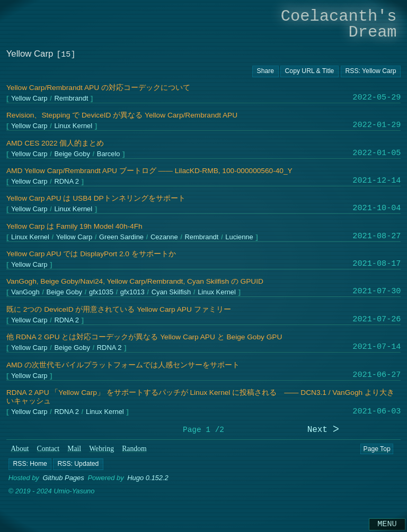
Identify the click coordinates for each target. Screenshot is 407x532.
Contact (48, 449)
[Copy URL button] (266, 71)
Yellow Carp (29, 99)
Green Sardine (121, 237)
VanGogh (25, 292)
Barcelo (109, 154)
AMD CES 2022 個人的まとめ (55, 143)
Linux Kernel (73, 126)
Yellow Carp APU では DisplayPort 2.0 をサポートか (91, 254)
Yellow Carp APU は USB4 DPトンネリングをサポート (96, 198)
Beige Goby (72, 154)
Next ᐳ (323, 430)
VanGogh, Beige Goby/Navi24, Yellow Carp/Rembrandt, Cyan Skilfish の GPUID (135, 281)
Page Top (377, 449)
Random (134, 449)
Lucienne (239, 237)
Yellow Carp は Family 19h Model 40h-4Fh (74, 226)
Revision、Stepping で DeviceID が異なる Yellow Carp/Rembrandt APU (122, 115)
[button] (30, 464)
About (20, 449)
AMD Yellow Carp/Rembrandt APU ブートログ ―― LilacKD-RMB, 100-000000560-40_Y (149, 171)
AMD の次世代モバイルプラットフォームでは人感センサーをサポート (123, 365)
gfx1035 (101, 292)
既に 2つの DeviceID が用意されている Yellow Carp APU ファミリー (119, 309)
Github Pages (63, 478)
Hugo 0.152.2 (148, 478)
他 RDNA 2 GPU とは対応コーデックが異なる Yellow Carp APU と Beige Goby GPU (144, 337)
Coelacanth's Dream (339, 24)
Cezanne (164, 237)
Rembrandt (71, 99)
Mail (74, 449)
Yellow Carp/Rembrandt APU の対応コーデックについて (98, 88)
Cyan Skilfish (171, 292)
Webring (101, 449)
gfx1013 (132, 292)
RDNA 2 (67, 182)
